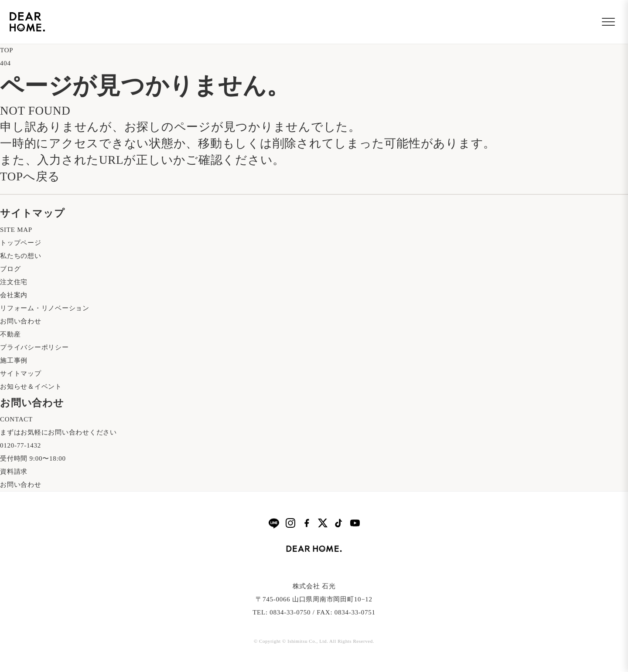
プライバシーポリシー (34, 347)
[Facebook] (307, 523)
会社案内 (14, 295)
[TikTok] (339, 523)
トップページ (21, 243)
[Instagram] (290, 523)
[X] (323, 523)
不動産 (10, 334)
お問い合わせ (21, 321)
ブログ (10, 269)
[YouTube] (355, 523)
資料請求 (14, 472)
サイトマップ (21, 373)
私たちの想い (21, 256)
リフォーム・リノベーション (45, 308)
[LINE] (274, 523)
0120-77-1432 (20, 445)
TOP (7, 50)
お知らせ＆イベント (31, 387)
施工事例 (14, 360)
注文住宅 (14, 282)
